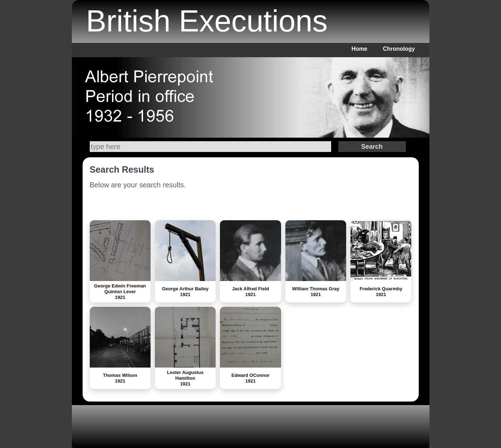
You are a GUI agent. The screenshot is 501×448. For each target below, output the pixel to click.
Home (359, 49)
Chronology (399, 49)
